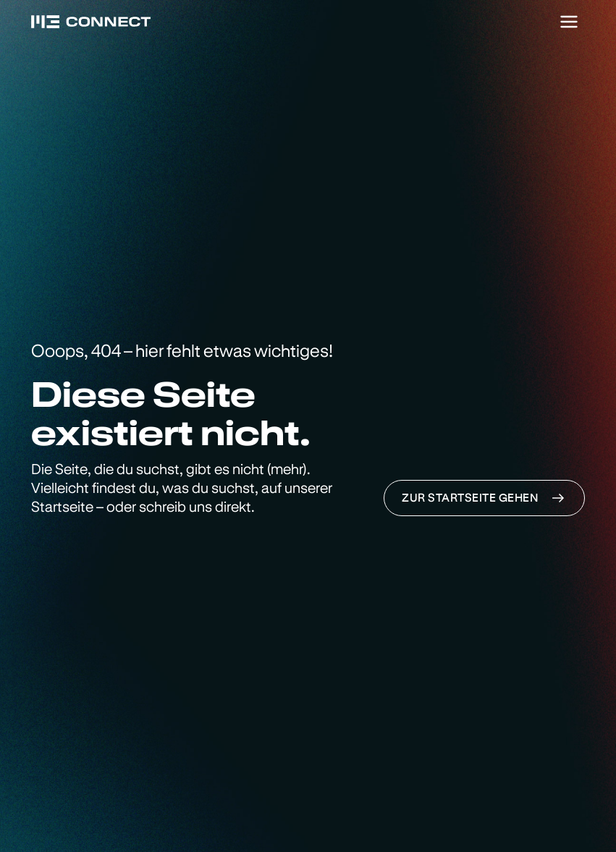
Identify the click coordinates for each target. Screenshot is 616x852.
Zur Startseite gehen (484, 498)
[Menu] (569, 22)
